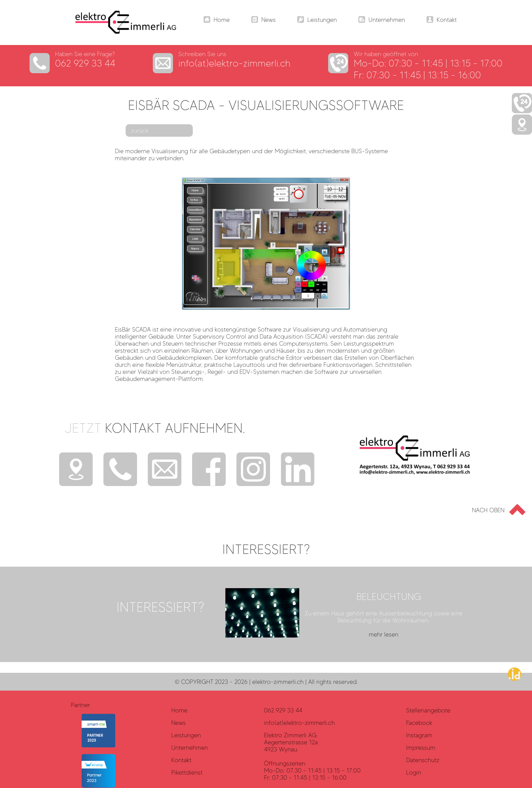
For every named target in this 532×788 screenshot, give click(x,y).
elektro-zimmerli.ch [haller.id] (278, 682)
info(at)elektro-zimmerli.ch (234, 63)
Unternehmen (190, 748)
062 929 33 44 (85, 63)
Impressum (421, 748)
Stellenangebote (428, 710)
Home (179, 710)
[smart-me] (98, 745)
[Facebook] (209, 470)
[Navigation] (217, 21)
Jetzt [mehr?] (155, 428)
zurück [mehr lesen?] (140, 130)
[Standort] (76, 470)
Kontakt (181, 760)
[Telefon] (120, 470)
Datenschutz (423, 760)
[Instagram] (253, 470)
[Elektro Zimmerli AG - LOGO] (120, 32)
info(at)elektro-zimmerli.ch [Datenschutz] (299, 723)
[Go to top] (496, 510)
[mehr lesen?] (346, 614)
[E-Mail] (165, 470)
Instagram (419, 735)
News (179, 723)
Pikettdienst (187, 772)
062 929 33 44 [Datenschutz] (283, 710)
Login (414, 772)
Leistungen (186, 735)
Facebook (419, 723)
